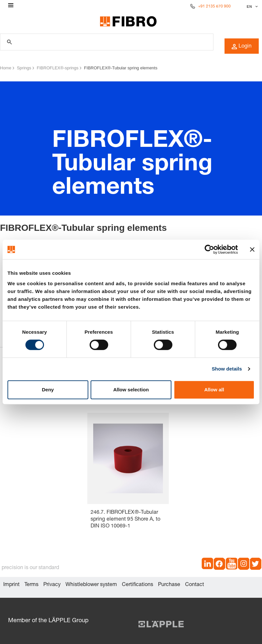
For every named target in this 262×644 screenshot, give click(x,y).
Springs (24, 68)
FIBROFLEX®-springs (58, 68)
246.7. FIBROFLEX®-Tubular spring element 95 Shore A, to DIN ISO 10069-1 (125, 520)
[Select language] (251, 7)
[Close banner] (252, 249)
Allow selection (131, 390)
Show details (227, 369)
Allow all (214, 390)
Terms (31, 585)
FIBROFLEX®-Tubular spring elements (121, 68)
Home (6, 68)
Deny (48, 390)
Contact (195, 585)
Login (242, 47)
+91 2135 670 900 (214, 7)
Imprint (11, 585)
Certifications (138, 585)
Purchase (169, 585)
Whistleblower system (91, 585)
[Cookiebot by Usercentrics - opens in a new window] (209, 249)
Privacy (52, 585)
